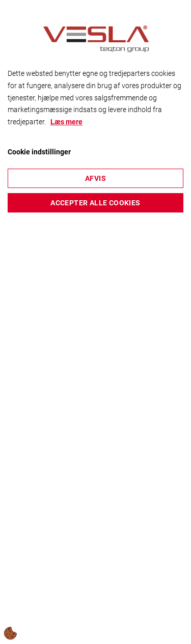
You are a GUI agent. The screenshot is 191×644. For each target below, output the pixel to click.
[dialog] (95, 322)
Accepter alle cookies (95, 203)
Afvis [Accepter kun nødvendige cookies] (95, 178)
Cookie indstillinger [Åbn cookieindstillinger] (39, 152)
